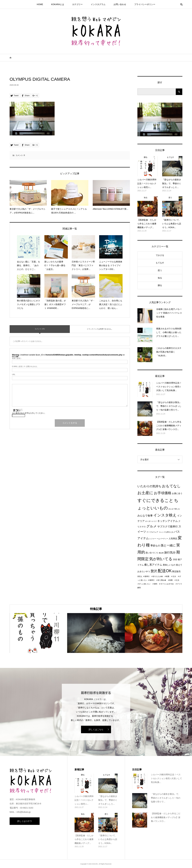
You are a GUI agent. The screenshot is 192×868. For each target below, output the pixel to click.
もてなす (160, 263)
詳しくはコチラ (25, 821)
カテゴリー (77, 4)
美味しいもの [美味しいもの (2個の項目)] (169, 565)
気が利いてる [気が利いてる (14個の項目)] (161, 559)
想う (160, 270)
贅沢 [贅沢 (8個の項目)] (154, 571)
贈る (160, 285)
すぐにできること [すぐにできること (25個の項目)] (155, 500)
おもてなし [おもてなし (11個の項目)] (171, 486)
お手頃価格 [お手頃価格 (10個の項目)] (163, 493)
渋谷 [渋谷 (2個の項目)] (175, 560)
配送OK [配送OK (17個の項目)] (165, 571)
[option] (38, 633)
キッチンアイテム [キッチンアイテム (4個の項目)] (168, 521)
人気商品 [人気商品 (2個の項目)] (173, 539)
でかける (160, 255)
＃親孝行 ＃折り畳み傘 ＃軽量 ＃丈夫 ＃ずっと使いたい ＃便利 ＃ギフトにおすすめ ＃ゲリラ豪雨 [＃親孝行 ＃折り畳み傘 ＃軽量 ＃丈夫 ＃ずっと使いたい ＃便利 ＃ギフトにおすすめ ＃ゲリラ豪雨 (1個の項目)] (160, 584)
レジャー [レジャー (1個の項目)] (153, 539)
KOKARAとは (58, 4)
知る (160, 278)
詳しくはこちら (96, 729)
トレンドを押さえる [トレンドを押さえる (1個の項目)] (166, 532)
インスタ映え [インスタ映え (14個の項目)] (165, 515)
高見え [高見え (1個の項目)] (140, 576)
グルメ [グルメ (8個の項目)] (152, 526)
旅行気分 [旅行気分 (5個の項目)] (170, 552)
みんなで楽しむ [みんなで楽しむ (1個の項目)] (174, 509)
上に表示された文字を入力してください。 (29, 413)
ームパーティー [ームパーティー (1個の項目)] (162, 539)
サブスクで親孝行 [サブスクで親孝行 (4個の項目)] (168, 526)
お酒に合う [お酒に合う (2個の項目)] (177, 493)
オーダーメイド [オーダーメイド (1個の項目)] (151, 521)
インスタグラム (98, 4)
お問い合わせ (120, 4)
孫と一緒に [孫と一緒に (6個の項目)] (168, 545)
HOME (40, 4)
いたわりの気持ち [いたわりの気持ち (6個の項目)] (149, 486)
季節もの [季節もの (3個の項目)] (155, 546)
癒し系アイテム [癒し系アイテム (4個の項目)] (153, 565)
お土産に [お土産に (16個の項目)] (145, 493)
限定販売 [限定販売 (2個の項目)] (176, 572)
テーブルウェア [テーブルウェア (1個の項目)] (152, 532)
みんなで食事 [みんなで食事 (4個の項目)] (145, 516)
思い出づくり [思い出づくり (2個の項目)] (152, 553)
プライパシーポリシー (145, 4)
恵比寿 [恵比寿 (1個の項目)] (161, 553)
